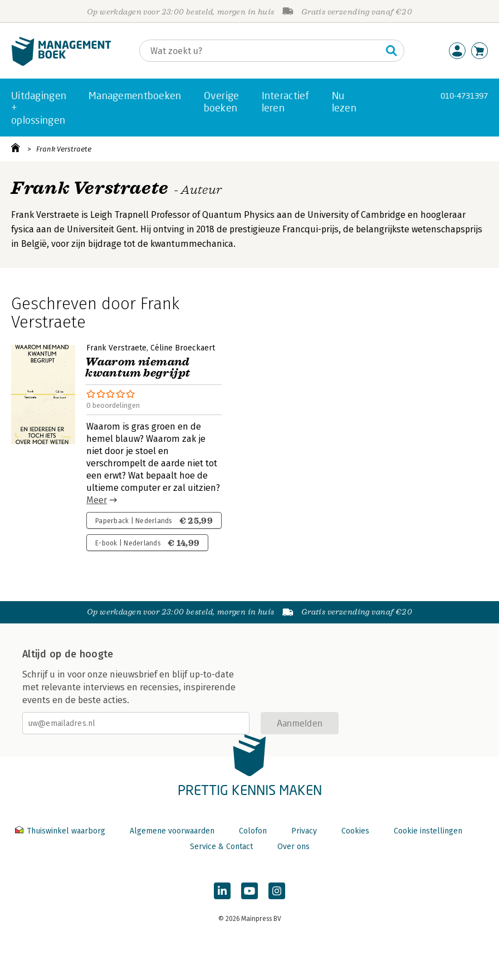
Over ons (293, 847)
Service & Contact (221, 847)
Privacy (304, 831)
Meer (97, 500)
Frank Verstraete (64, 149)
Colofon (253, 831)
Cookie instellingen (428, 831)
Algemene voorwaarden (172, 831)
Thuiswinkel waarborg (61, 831)
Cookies (355, 831)
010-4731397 (464, 96)
